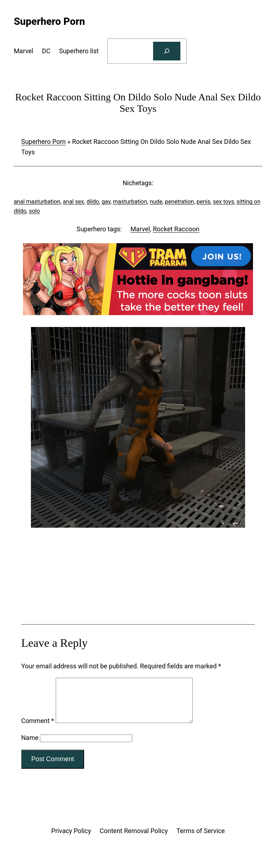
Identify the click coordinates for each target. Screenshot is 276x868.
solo (34, 211)
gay (106, 202)
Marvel (140, 229)
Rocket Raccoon (176, 229)
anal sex (73, 202)
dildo (93, 202)
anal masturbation (37, 202)
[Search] (167, 51)
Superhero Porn (43, 142)
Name (30, 746)
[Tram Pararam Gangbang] (138, 313)
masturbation (130, 202)
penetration (180, 202)
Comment (38, 729)
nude (156, 202)
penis (203, 202)
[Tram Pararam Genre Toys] (138, 596)
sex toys (224, 202)
